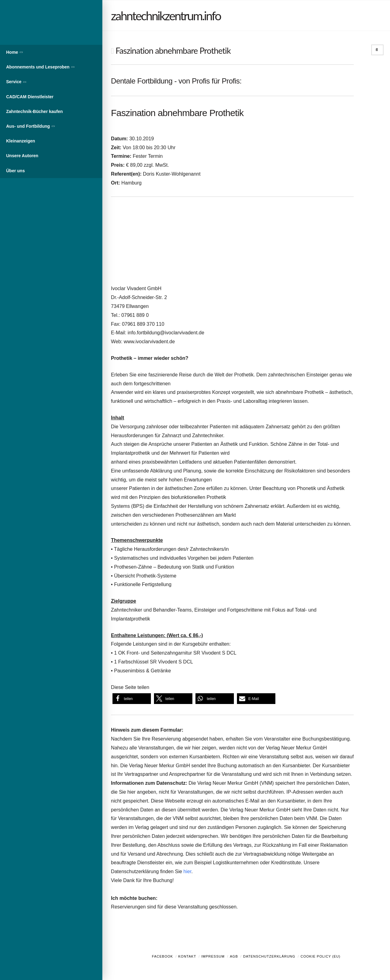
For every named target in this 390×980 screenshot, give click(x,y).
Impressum (213, 956)
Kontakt (187, 956)
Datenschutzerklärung (269, 956)
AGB (234, 956)
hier (187, 871)
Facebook (162, 956)
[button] (132, 699)
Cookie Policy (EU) (321, 956)
